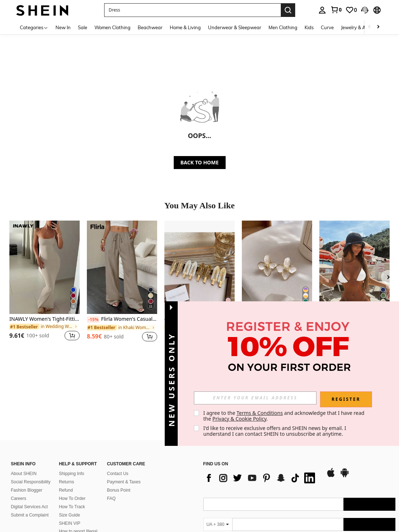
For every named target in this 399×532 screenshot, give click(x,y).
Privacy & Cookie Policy (239, 419)
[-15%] (93, 320)
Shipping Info (71, 429)
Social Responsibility (31, 437)
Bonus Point (119, 445)
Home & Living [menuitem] (185, 27)
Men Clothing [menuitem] (283, 27)
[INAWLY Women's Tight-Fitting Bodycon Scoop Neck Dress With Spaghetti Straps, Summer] (45, 267)
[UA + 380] (218, 480)
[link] (336, 10)
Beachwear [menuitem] (150, 27)
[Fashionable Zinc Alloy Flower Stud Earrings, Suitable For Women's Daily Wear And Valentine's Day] (277, 267)
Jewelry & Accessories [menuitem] (364, 27)
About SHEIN (24, 429)
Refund (66, 445)
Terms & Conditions (260, 413)
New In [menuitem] (63, 27)
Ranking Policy (73, 500)
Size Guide (69, 471)
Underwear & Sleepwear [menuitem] (235, 27)
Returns (66, 437)
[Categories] (34, 27)
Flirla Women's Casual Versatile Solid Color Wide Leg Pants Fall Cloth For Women (122, 319)
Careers (19, 454)
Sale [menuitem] (83, 27)
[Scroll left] (369, 27)
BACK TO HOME (200, 162)
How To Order (72, 454)
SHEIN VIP (69, 479)
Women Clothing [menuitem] (112, 27)
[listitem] (45, 285)
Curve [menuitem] (327, 27)
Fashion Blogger (26, 445)
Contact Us (118, 429)
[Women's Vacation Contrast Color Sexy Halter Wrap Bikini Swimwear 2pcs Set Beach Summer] (354, 267)
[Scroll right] (378, 27)
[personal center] (322, 10)
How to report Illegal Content (78, 489)
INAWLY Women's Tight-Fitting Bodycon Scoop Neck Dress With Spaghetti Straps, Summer (45, 319)
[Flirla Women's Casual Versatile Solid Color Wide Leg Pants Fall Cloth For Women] (122, 267)
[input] (255, 398)
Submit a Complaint (30, 471)
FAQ (111, 454)
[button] (192, 10)
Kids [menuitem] (309, 27)
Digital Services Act (29, 462)
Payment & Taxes (124, 437)
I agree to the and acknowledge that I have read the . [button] (285, 416)
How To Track (72, 462)
